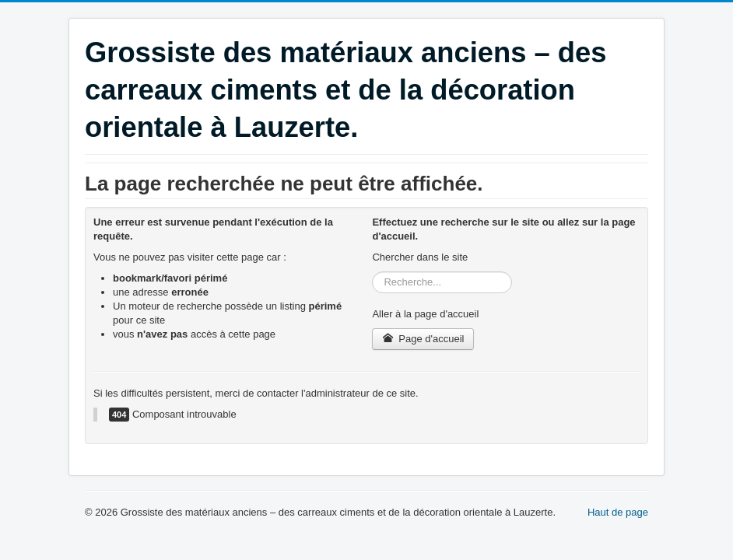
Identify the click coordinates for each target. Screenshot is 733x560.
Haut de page (618, 512)
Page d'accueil (423, 339)
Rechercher (372, 272)
